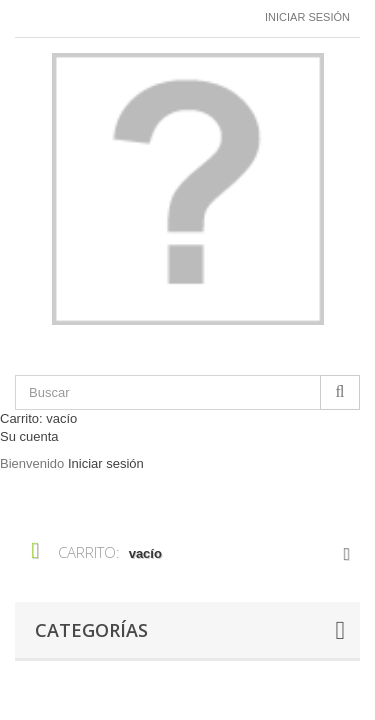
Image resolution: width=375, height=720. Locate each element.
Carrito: (38, 418)
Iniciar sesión (307, 17)
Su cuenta (29, 436)
